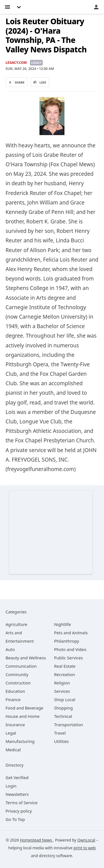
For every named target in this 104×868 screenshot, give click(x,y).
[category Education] (15, 691)
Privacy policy (19, 811)
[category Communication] (21, 666)
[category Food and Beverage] (24, 708)
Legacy (36, 63)
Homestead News (36, 840)
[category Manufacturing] (20, 741)
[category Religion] (62, 683)
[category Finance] (13, 699)
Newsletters (17, 794)
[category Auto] (10, 649)
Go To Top (15, 819)
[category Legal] (11, 733)
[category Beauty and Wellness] (26, 658)
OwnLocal (86, 840)
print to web (85, 848)
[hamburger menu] (7, 7)
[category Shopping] (63, 708)
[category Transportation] (69, 725)
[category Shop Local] (65, 699)
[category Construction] (18, 683)
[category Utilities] (61, 741)
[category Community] (17, 674)
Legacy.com (16, 63)
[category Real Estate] (65, 666)
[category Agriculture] (16, 624)
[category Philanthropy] (67, 641)
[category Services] (62, 691)
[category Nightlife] (63, 624)
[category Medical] (13, 750)
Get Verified (17, 777)
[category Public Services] (69, 658)
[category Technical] (63, 716)
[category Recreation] (64, 674)
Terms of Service (21, 803)
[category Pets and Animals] (71, 633)
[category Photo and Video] (70, 649)
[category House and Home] (23, 716)
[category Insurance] (15, 725)
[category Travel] (60, 733)
